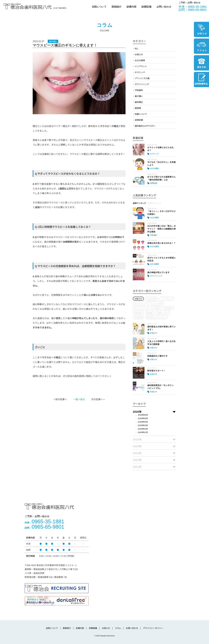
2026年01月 (143, 432)
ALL (137, 48)
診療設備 (146, 7)
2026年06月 (143, 415)
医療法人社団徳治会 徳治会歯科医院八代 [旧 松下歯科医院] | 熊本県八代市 (28, 6)
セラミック (140, 72)
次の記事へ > (98, 399)
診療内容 (131, 7)
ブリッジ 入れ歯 (142, 78)
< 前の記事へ (60, 399)
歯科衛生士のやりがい (145, 126)
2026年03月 (143, 425)
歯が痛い (139, 96)
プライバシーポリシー (153, 628)
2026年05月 (143, 418)
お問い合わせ (164, 7)
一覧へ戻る (79, 399)
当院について (99, 7)
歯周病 (138, 108)
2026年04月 (143, 422)
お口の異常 (140, 60)
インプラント (141, 66)
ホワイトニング (142, 84)
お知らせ (139, 54)
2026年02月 (143, 429)
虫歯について (141, 114)
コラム (118, 628)
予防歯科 (139, 90)
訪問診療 (139, 120)
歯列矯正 (139, 102)
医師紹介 (117, 7)
